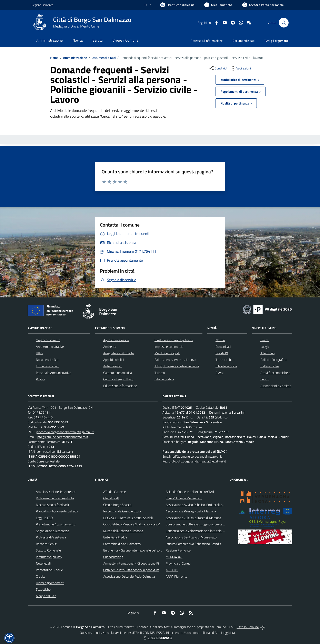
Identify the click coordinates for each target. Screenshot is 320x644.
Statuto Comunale (48, 550)
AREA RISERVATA (158, 638)
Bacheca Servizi (47, 544)
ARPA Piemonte (177, 576)
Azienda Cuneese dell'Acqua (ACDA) (190, 492)
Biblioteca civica (226, 366)
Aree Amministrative (50, 347)
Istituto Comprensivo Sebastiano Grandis (193, 544)
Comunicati (223, 347)
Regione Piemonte (178, 550)
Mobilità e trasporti (167, 353)
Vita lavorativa (164, 379)
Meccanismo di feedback (52, 505)
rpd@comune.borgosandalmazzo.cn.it (197, 456)
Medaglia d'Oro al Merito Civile (76, 26)
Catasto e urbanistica (118, 373)
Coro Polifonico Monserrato (184, 498)
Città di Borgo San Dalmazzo (92, 20)
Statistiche (43, 589)
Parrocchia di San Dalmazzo (122, 544)
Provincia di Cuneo (178, 563)
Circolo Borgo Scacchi (118, 505)
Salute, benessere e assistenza (175, 360)
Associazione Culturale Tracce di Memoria (193, 518)
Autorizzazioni (113, 366)
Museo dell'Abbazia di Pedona (123, 531)
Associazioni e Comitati (276, 386)
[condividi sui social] (218, 68)
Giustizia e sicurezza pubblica (174, 340)
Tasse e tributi (225, 360)
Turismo (160, 373)
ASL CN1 (172, 570)
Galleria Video (270, 366)
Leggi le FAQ (44, 518)
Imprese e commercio (169, 347)
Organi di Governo (48, 340)
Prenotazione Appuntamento (56, 524)
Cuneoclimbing (113, 557)
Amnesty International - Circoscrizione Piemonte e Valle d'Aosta (147, 563)
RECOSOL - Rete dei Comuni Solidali (128, 518)
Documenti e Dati (104, 58)
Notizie (220, 340)
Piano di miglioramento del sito (57, 511)
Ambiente (110, 347)
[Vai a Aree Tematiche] (218, 5)
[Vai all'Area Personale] (263, 5)
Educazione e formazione (120, 386)
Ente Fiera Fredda (115, 537)
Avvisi (219, 373)
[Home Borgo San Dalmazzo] (81, 23)
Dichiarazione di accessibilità (55, 498)
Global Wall (111, 498)
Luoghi (265, 347)
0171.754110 (43, 417)
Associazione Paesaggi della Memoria (191, 511)
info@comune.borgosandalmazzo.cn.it (62, 437)
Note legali (43, 563)
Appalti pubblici (113, 360)
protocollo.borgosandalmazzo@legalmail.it (65, 432)
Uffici (39, 353)
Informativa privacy (49, 557)
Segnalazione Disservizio (52, 531)
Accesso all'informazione (207, 41)
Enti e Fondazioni (48, 366)
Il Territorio (267, 353)
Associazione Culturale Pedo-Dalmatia (129, 576)
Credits (41, 576)
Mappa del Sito (46, 596)
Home (54, 58)
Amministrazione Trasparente (56, 492)
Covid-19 (222, 353)
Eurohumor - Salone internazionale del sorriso (134, 550)
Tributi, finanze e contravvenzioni (177, 366)
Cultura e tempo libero (118, 379)
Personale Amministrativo (53, 373)
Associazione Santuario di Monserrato (191, 537)
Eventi (265, 340)
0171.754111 (42, 412)
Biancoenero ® (176, 633)
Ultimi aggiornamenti (50, 583)
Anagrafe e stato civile (118, 353)
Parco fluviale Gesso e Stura (122, 511)
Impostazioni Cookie (49, 570)
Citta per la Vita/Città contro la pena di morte (134, 570)
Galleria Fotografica (273, 360)
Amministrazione (75, 58)
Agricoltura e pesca (116, 340)
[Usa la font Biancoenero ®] (177, 5)
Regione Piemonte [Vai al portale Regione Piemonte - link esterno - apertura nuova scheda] (42, 5)
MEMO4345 (174, 557)
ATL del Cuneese (114, 492)
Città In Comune (248, 627)
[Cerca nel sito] (284, 23)
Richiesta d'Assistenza (51, 537)
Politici (40, 379)
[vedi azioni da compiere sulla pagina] (240, 68)
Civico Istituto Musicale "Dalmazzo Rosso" (132, 524)
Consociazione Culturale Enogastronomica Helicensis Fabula (206, 524)
